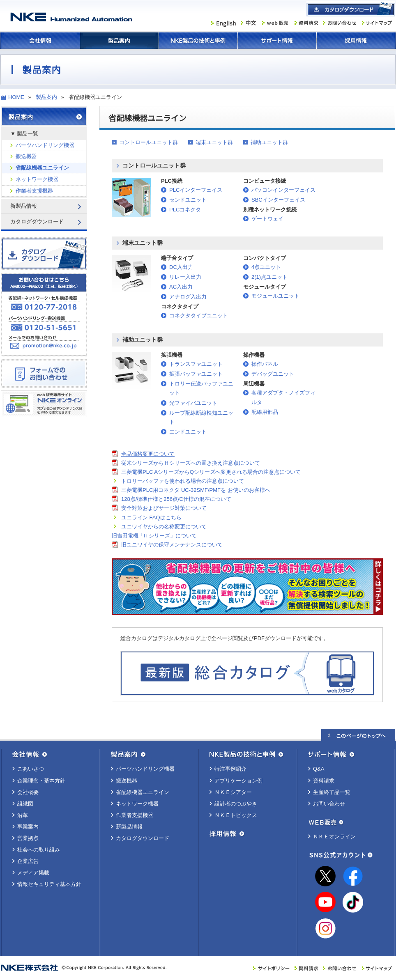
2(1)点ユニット (269, 277)
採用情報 (356, 41)
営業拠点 (28, 838)
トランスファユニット (196, 364)
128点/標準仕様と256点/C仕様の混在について (176, 499)
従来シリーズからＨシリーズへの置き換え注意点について (191, 463)
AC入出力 (181, 287)
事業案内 (28, 827)
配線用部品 (265, 412)
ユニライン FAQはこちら (151, 518)
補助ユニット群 (269, 142)
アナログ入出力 (188, 297)
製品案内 (119, 41)
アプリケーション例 (238, 781)
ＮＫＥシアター (233, 792)
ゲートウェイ (267, 219)
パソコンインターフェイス (283, 190)
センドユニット (188, 200)
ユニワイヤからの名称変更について (164, 527)
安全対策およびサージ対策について (164, 508)
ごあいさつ (31, 769)
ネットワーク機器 (37, 179)
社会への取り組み (39, 850)
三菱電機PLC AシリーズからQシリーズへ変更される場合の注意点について (211, 472)
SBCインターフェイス (278, 200)
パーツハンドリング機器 (45, 145)
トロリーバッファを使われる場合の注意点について (183, 481)
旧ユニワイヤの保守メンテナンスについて (172, 545)
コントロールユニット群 (148, 142)
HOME (16, 97)
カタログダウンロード (143, 838)
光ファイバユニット (193, 403)
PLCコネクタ (185, 210)
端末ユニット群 (214, 142)
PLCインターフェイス (196, 190)
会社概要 (28, 792)
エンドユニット (188, 432)
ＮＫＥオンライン (334, 837)
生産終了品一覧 (332, 792)
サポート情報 (277, 41)
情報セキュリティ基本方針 (49, 884)
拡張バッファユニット (196, 374)
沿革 (23, 815)
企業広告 (28, 861)
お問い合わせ (329, 804)
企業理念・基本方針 (41, 781)
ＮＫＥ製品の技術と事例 (198, 41)
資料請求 (324, 781)
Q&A (319, 769)
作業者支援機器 (34, 191)
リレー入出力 (185, 277)
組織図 (25, 804)
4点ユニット (266, 267)
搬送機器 (26, 156)
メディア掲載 (33, 873)
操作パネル (265, 364)
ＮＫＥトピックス (236, 815)
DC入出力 (181, 267)
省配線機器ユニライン (42, 168)
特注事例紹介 (230, 769)
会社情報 (40, 41)
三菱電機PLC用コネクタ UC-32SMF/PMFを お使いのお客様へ (196, 490)
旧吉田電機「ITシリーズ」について (154, 536)
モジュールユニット (275, 296)
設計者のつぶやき (236, 804)
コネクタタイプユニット (199, 316)
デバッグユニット (273, 374)
